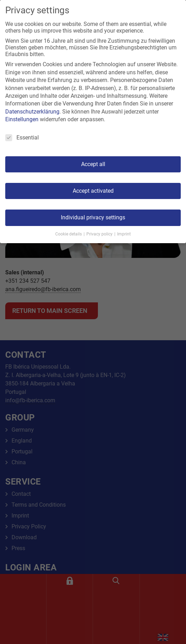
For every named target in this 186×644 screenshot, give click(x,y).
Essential (22, 138)
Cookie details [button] (69, 234)
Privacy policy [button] (100, 234)
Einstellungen (22, 119)
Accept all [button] (93, 164)
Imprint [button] (124, 234)
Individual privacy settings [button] (93, 217)
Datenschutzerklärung (32, 112)
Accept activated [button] (93, 191)
